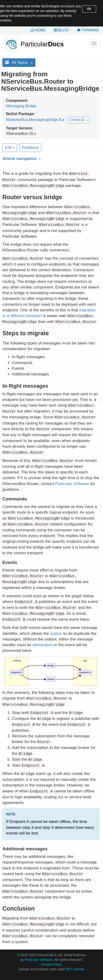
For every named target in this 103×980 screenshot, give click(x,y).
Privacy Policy (51, 964)
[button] (50, 158)
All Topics (19, 62)
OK (89, 9)
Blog (63, 30)
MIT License (75, 969)
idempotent (42, 645)
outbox (56, 634)
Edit (10, 148)
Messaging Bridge (21, 106)
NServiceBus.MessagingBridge (32, 120)
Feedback (30, 148)
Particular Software (72, 484)
